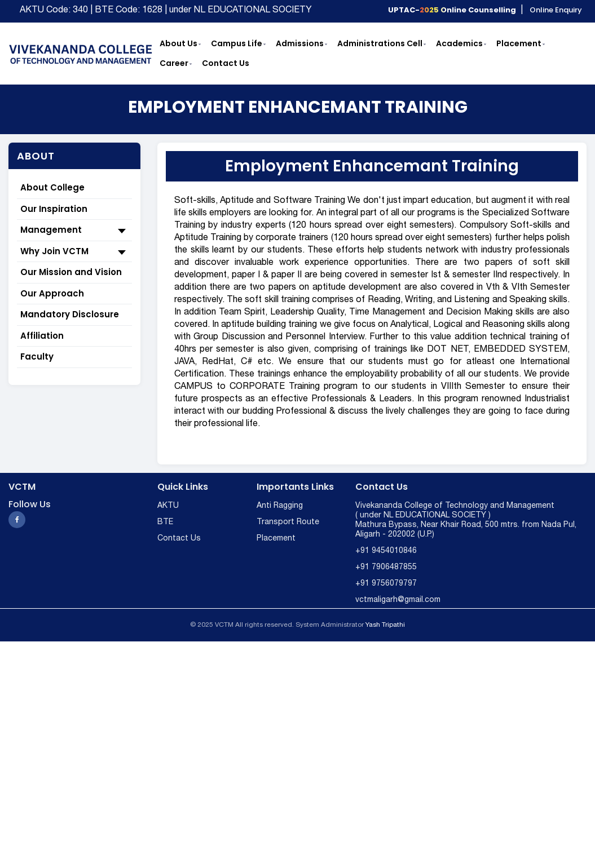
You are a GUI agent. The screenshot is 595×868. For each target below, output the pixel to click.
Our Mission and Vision (71, 272)
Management (74, 231)
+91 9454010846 (386, 551)
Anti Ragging (280, 506)
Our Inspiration (54, 209)
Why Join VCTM (74, 252)
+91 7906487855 (386, 567)
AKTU (168, 506)
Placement (276, 539)
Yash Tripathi (385, 625)
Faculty (37, 356)
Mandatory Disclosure (70, 314)
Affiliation (42, 336)
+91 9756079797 (386, 584)
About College (52, 187)
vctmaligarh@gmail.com (398, 600)
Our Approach (52, 293)
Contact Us (179, 539)
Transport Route (288, 522)
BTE (165, 522)
